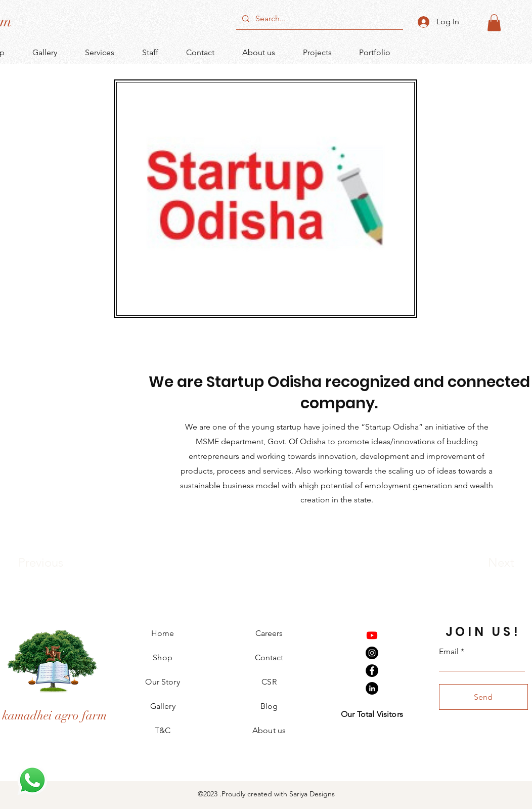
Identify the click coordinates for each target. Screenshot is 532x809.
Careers (269, 633)
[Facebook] (372, 671)
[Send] (483, 697)
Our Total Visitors (372, 714)
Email (449, 652)
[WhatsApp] (32, 780)
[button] (494, 23)
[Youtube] (372, 635)
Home (163, 633)
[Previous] (54, 563)
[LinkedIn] (372, 688)
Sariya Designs (311, 794)
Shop (163, 657)
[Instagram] (372, 653)
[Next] (481, 563)
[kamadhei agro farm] (54, 716)
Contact (269, 657)
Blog (269, 706)
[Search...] (319, 19)
